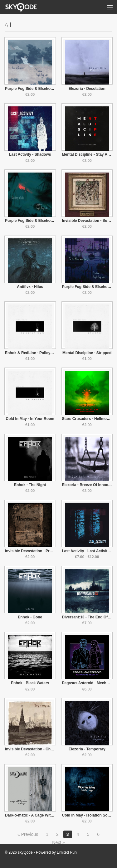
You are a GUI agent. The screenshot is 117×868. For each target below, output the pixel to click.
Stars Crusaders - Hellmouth (87, 419)
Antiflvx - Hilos (30, 287)
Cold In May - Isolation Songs (88, 815)
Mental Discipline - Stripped (87, 353)
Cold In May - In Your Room (30, 419)
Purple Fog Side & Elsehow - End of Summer (45, 89)
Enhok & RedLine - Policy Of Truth (35, 353)
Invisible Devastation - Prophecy (34, 551)
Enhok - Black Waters (30, 683)
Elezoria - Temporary (87, 749)
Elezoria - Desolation (87, 89)
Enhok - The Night (30, 485)
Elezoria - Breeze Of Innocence (89, 485)
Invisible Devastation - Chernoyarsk (37, 749)
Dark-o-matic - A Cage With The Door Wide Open (48, 815)
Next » (58, 842)
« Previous (28, 834)
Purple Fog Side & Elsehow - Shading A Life (44, 221)
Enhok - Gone (30, 617)
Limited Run (67, 852)
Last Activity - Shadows (30, 154)
